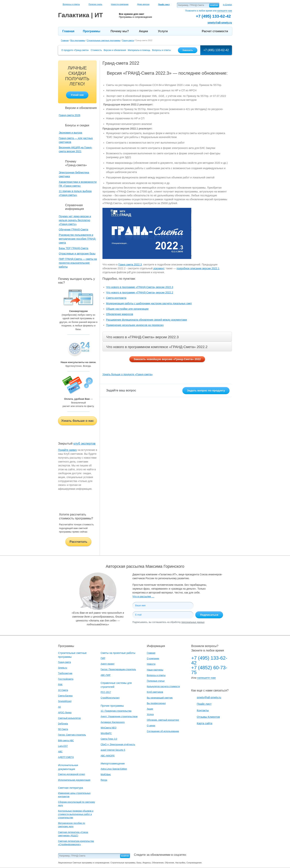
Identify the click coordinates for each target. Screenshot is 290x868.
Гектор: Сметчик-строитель (72, 735)
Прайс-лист (204, 704)
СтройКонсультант (110, 698)
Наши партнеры (155, 670)
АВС (60, 752)
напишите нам (225, 11)
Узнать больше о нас (77, 421)
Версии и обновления (115, 50)
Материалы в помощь (139, 50)
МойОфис (106, 774)
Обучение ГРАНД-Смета (74, 230)
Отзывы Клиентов (208, 717)
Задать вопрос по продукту (206, 390)
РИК (60, 685)
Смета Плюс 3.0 (109, 739)
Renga (104, 780)
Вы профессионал (156, 703)
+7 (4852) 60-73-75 (209, 670)
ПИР (103, 658)
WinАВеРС (106, 733)
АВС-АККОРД (108, 756)
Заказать (188, 50)
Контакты (203, 710)
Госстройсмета (66, 679)
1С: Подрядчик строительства (116, 711)
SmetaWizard (65, 701)
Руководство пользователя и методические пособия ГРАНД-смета (77, 239)
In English (227, 5)
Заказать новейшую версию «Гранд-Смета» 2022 (167, 359)
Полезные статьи (156, 681)
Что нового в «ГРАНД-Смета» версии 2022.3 (143, 337)
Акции (143, 31)
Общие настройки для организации (127, 309)
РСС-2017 (106, 692)
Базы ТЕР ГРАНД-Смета (74, 248)
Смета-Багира (65, 696)
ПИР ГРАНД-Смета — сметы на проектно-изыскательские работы (78, 263)
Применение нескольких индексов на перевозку (135, 325)
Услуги (163, 31)
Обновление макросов (120, 314)
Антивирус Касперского (113, 722)
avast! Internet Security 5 (113, 750)
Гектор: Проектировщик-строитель (118, 669)
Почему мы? (120, 31)
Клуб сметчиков (155, 692)
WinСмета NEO (108, 728)
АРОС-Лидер (65, 713)
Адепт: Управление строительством (119, 716)
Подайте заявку (68, 450)
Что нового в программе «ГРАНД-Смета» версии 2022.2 (140, 292)
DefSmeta (63, 724)
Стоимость (96, 50)
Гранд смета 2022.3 (130, 265)
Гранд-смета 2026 (70, 115)
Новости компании (120, 4)
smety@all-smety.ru (220, 23)
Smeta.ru (63, 668)
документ (159, 268)
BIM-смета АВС (66, 741)
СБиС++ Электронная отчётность (118, 744)
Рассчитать (78, 542)
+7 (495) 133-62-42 (216, 50)
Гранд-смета (64, 662)
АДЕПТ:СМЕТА (66, 757)
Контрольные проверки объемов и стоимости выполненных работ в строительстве (76, 814)
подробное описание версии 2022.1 (198, 268)
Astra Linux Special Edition (114, 769)
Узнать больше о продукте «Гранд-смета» (128, 374)
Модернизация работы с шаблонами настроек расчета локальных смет (149, 303)
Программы (92, 31)
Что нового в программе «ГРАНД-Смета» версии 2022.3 (140, 287)
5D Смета (63, 729)
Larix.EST (63, 746)
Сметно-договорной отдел (71, 774)
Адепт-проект (108, 664)
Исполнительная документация (74, 780)
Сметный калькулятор (69, 718)
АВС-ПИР (106, 675)
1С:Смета (63, 690)
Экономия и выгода (70, 133)
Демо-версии (143, 4)
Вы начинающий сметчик (160, 698)
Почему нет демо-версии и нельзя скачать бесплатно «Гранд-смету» (75, 220)
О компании (153, 659)
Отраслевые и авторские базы (77, 254)
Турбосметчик (65, 673)
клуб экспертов (84, 444)
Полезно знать (95, 4)
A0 (59, 707)
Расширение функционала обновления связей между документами (147, 320)
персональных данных (193, 622)
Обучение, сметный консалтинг (163, 720)
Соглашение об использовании (163, 731)
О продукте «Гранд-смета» (75, 50)
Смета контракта (116, 298)
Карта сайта (205, 723)
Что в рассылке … (143, 596)
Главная (68, 31)
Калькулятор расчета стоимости (163, 686)
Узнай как (77, 95)
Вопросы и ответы (71, 4)
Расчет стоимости (215, 31)
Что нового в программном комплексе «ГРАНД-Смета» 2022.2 (157, 347)
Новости (151, 664)
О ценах (151, 726)
